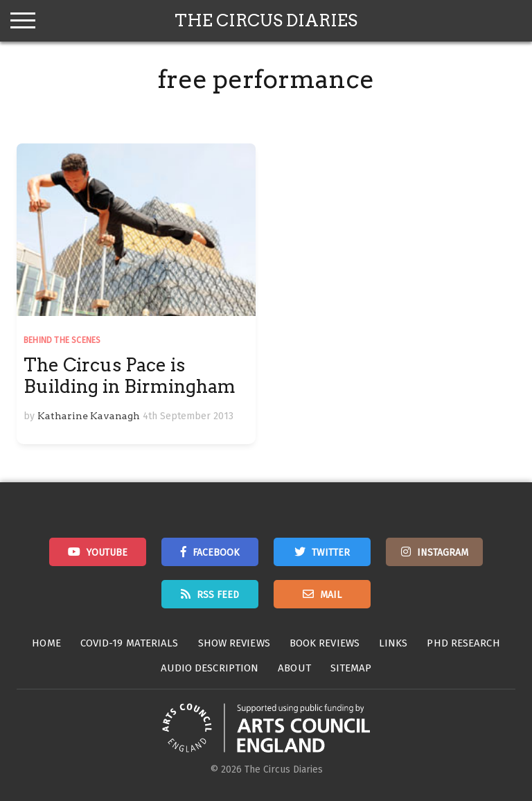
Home (46, 643)
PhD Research (463, 643)
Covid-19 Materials (130, 643)
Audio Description (210, 668)
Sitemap (351, 668)
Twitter (331, 553)
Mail (331, 595)
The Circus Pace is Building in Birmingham (130, 376)
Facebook (216, 553)
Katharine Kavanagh (89, 416)
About (294, 668)
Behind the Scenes (62, 340)
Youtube (107, 553)
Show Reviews (234, 643)
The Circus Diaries (266, 20)
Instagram (443, 553)
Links (393, 643)
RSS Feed (218, 595)
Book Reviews (325, 643)
